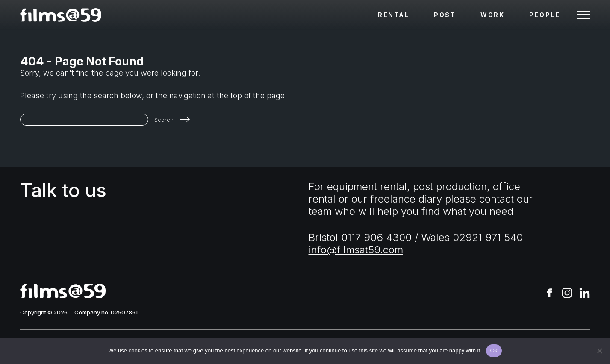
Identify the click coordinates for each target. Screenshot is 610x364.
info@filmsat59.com (356, 250)
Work (492, 15)
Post (445, 15)
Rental (393, 15)
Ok (494, 351)
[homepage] (61, 15)
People (545, 15)
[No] (599, 351)
